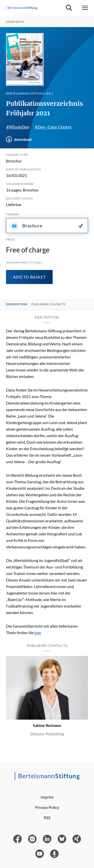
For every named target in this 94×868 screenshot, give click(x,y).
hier (38, 633)
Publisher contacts (49, 304)
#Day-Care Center (53, 127)
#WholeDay (18, 127)
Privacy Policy (47, 807)
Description (17, 304)
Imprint (47, 797)
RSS (47, 817)
